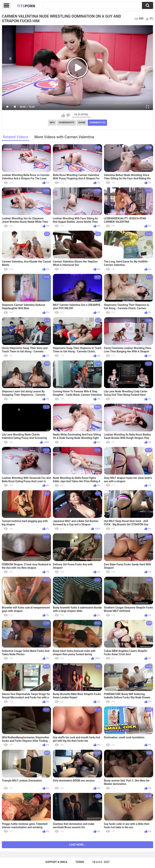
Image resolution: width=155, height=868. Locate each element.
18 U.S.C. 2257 (101, 862)
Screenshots (67, 123)
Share (82, 123)
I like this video (63, 115)
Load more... (78, 845)
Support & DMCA (56, 862)
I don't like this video (68, 115)
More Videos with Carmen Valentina (64, 137)
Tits (26, 6)
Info (52, 123)
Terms (80, 862)
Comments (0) (97, 123)
